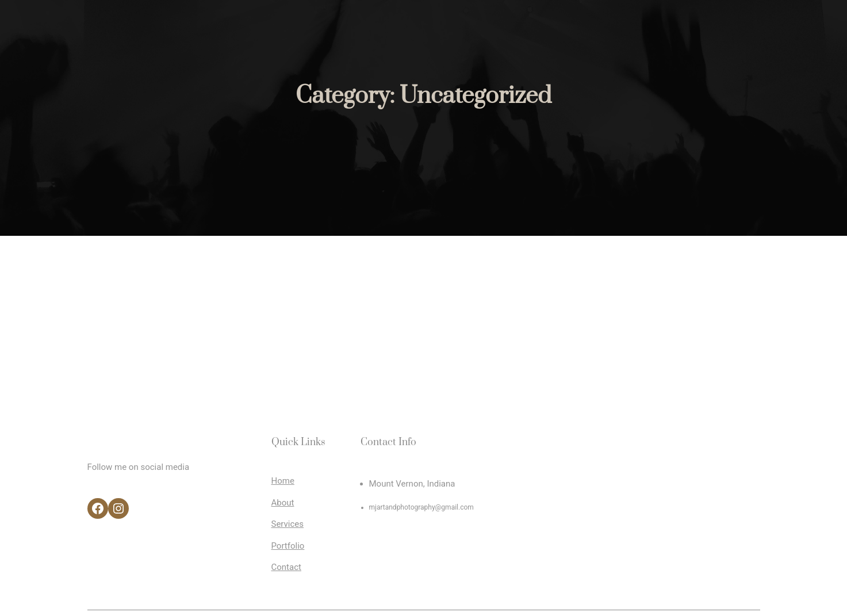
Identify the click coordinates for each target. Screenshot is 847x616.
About (283, 503)
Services (288, 524)
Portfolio (288, 546)
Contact (286, 567)
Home (283, 481)
